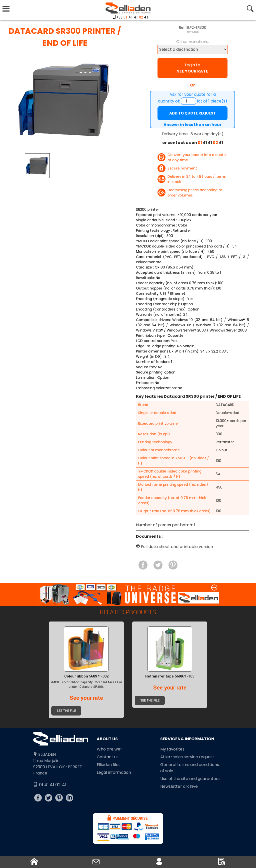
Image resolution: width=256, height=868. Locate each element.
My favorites (172, 749)
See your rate (86, 698)
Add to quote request (192, 113)
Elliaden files (109, 765)
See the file (66, 711)
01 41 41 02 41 (50, 785)
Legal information (114, 772)
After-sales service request (187, 757)
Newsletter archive (179, 786)
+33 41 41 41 (132, 17)
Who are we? (110, 749)
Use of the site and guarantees (190, 779)
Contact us (108, 757)
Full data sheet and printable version (174, 547)
